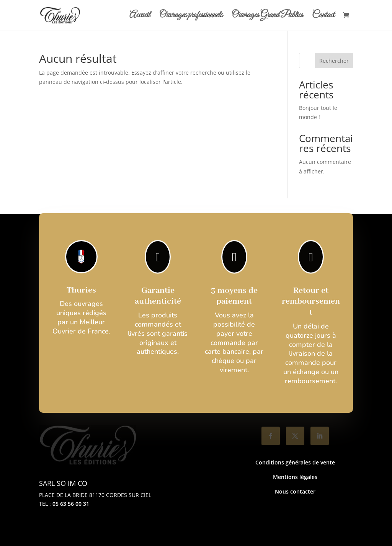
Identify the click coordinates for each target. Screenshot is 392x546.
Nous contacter (295, 491)
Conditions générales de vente (295, 462)
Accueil (140, 17)
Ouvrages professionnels (191, 17)
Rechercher (334, 61)
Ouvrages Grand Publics (267, 17)
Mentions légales (295, 477)
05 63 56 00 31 (71, 504)
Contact (323, 17)
